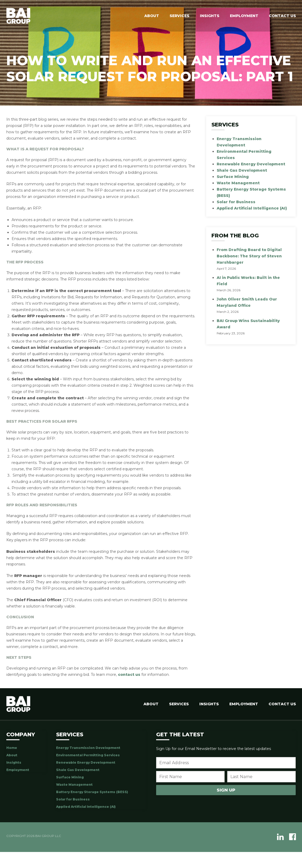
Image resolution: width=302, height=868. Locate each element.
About (151, 16)
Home (12, 748)
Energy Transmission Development (88, 748)
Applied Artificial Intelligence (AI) (252, 208)
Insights (209, 16)
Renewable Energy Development (251, 164)
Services (179, 16)
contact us (129, 675)
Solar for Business (236, 202)
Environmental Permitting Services (88, 755)
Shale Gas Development (242, 170)
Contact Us (282, 16)
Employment (244, 16)
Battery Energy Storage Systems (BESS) (92, 792)
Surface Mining (233, 177)
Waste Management (238, 183)
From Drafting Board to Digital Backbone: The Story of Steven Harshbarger (249, 256)
